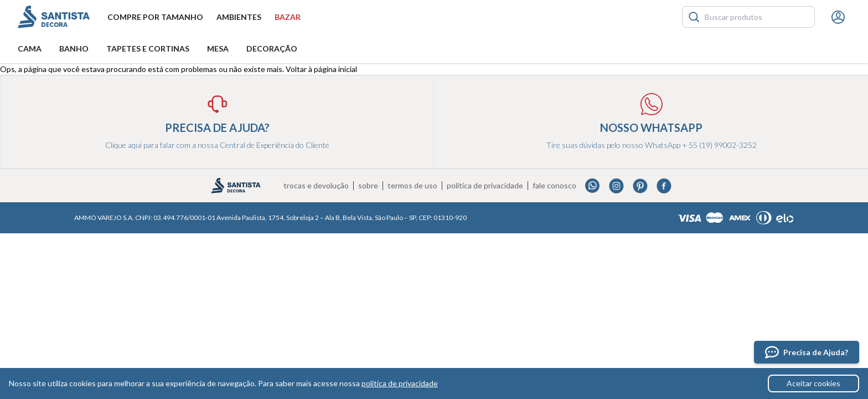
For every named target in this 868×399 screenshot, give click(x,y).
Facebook (664, 186)
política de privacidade (400, 383)
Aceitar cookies (813, 383)
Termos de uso (412, 186)
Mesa (218, 48)
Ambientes (239, 17)
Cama (30, 48)
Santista (54, 17)
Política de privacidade (485, 186)
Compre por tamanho (155, 17)
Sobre (368, 186)
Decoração (272, 48)
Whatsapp (593, 186)
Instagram (616, 186)
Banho (74, 48)
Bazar (288, 17)
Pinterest (640, 186)
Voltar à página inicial (321, 69)
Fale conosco (554, 186)
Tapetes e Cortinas (148, 48)
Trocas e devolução (316, 186)
